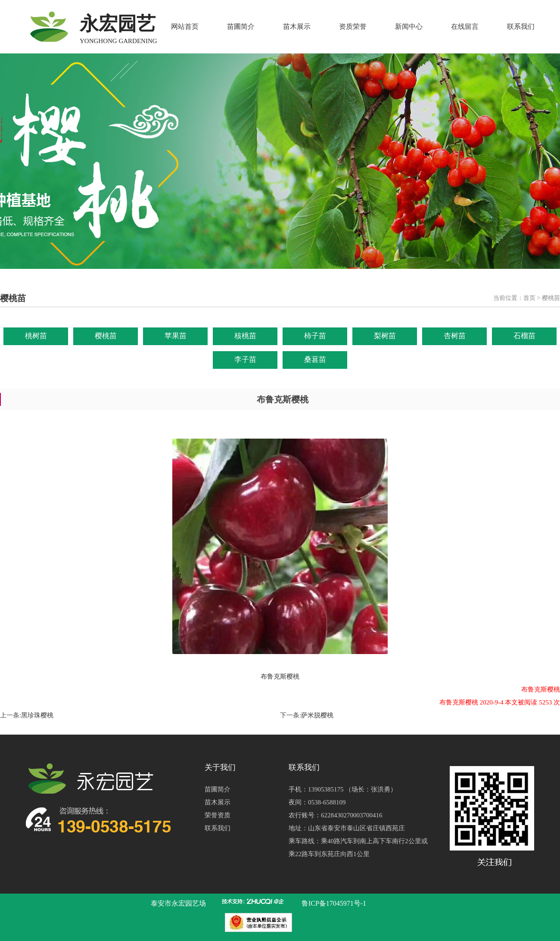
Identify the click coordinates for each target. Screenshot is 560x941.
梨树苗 (385, 336)
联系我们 (521, 26)
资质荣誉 (353, 26)
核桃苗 (245, 336)
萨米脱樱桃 (317, 715)
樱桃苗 (106, 336)
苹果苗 (176, 336)
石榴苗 (524, 336)
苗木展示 (297, 26)
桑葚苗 (315, 360)
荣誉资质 (218, 815)
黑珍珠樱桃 (37, 715)
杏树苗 (455, 336)
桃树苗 (36, 336)
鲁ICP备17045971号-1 (334, 903)
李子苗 (245, 360)
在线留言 (465, 26)
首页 (529, 298)
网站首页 (185, 26)
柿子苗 (315, 336)
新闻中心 (409, 26)
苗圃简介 (241, 26)
